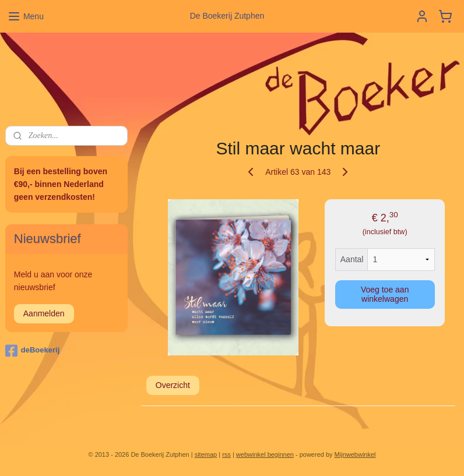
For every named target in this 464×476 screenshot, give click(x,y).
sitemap (206, 454)
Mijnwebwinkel (355, 454)
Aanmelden (44, 313)
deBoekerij (32, 351)
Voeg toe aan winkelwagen (385, 294)
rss (226, 454)
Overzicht (173, 385)
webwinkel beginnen (265, 454)
